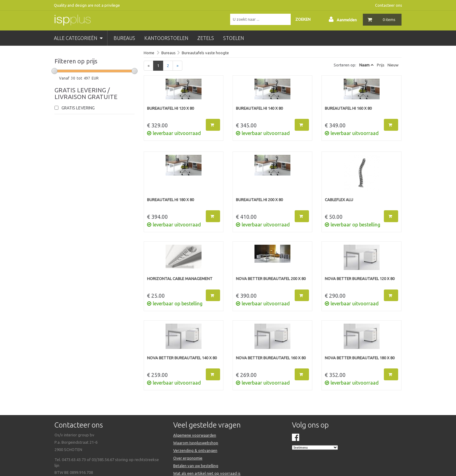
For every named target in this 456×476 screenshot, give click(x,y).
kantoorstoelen (166, 38)
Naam (364, 65)
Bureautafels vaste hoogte (205, 53)
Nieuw (393, 65)
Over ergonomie (188, 458)
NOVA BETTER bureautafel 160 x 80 (271, 358)
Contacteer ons (389, 5)
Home (149, 53)
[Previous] (149, 66)
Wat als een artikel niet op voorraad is (207, 473)
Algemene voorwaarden (195, 435)
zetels (206, 38)
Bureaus (168, 53)
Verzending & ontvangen (195, 450)
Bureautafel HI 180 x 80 (170, 200)
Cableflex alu (339, 200)
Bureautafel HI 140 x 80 (259, 108)
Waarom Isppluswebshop (196, 443)
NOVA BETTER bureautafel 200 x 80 (271, 279)
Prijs (381, 65)
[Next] (177, 66)
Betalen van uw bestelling (196, 466)
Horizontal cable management (180, 279)
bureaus (124, 38)
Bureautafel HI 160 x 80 (348, 108)
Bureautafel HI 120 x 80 (170, 108)
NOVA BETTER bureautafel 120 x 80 (360, 279)
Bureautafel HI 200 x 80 (259, 200)
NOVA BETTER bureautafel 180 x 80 (360, 358)
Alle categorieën (78, 38)
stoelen (233, 38)
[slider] (54, 71)
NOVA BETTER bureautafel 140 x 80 (182, 358)
